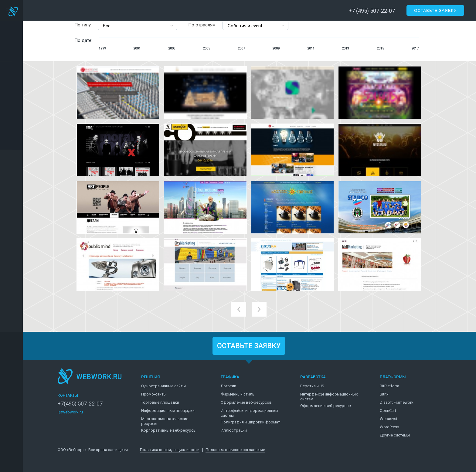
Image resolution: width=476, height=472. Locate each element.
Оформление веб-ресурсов (246, 402)
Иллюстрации (234, 430)
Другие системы (395, 435)
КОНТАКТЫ (68, 395)
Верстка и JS (312, 386)
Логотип (228, 386)
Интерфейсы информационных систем (249, 413)
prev (239, 309)
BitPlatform (389, 386)
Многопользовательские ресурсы (165, 421)
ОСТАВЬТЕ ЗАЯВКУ (249, 346)
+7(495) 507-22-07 (80, 404)
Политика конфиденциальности (170, 450)
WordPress (389, 427)
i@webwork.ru (70, 412)
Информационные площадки (168, 411)
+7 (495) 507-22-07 (372, 11)
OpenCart (388, 411)
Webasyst (389, 419)
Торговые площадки (160, 402)
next (259, 309)
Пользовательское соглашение (235, 450)
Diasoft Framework (397, 402)
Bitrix (384, 394)
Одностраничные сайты (163, 386)
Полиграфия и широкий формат (250, 422)
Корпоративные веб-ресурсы (169, 430)
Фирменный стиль (238, 394)
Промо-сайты (154, 394)
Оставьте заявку (435, 10)
